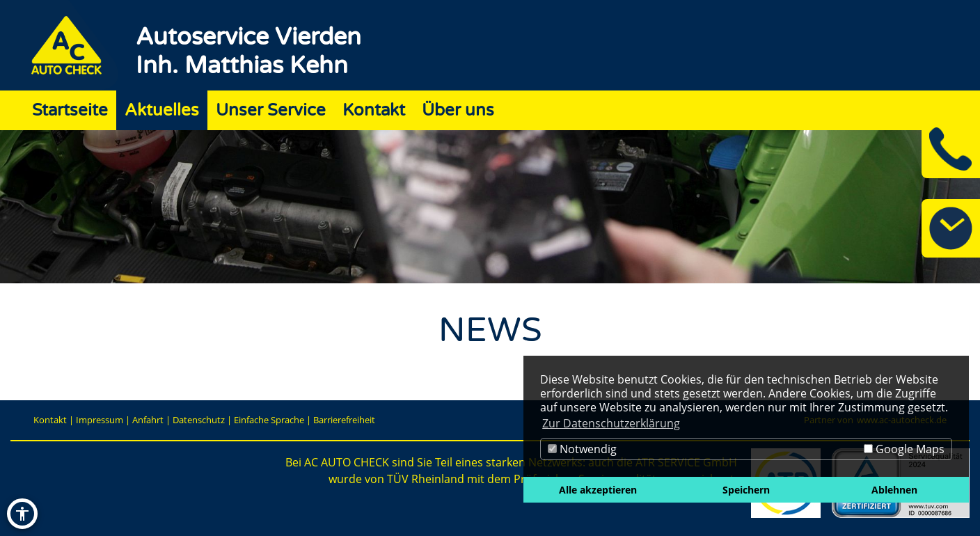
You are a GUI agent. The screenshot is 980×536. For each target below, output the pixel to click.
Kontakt (50, 420)
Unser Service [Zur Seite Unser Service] (271, 110)
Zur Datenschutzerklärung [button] (611, 423)
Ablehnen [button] (894, 490)
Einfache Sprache (269, 420)
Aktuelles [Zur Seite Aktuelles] (162, 110)
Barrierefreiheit (344, 420)
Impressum (100, 420)
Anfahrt (148, 420)
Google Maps (904, 449)
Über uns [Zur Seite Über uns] (458, 110)
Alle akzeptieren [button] (598, 490)
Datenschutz (199, 420)
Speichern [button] (746, 490)
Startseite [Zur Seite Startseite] (70, 110)
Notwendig (582, 449)
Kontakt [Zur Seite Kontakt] (374, 110)
